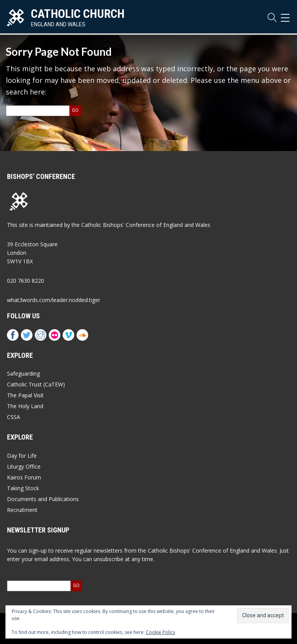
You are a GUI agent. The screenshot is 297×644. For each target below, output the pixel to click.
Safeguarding (23, 374)
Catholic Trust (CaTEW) (36, 384)
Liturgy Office (24, 466)
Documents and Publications (43, 499)
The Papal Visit (25, 395)
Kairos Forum (24, 477)
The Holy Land (25, 406)
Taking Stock (23, 488)
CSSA (14, 417)
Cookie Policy (160, 632)
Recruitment (22, 510)
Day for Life (22, 456)
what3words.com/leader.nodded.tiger (54, 300)
